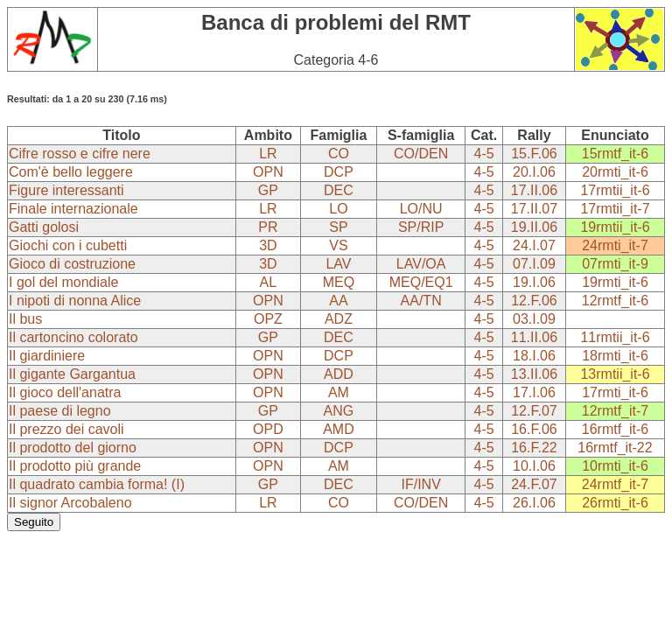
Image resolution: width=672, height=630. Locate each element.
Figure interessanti (66, 190)
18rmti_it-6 (615, 356)
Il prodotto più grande (75, 466)
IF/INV (420, 484)
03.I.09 (534, 319)
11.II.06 (534, 337)
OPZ (268, 319)
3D (268, 245)
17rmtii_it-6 (615, 190)
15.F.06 (534, 154)
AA (338, 301)
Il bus (25, 319)
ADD (339, 374)
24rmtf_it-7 (615, 484)
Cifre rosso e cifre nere (80, 154)
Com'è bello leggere (71, 172)
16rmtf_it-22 (615, 448)
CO (339, 154)
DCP (339, 172)
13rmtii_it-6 (615, 374)
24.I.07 (534, 245)
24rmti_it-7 (615, 245)
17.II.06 (534, 190)
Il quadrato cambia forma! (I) (97, 484)
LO (338, 209)
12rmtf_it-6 (615, 301)
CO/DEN (421, 154)
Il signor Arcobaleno (70, 503)
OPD (268, 429)
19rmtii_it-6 (615, 227)
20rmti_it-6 (615, 172)
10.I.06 (534, 466)
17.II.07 (534, 209)
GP (268, 190)
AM (339, 392)
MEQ (339, 282)
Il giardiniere (47, 356)
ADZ (339, 319)
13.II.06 (534, 374)
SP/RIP (421, 227)
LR (268, 154)
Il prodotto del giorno (73, 448)
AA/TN (421, 301)
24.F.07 (534, 484)
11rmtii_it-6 (615, 337)
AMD (339, 429)
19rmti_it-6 (615, 282)
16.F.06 (534, 429)
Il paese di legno (60, 411)
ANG (339, 411)
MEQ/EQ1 (421, 282)
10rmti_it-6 (615, 466)
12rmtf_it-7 (615, 411)
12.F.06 (534, 301)
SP (338, 227)
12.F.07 (534, 411)
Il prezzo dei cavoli (66, 429)
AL (269, 282)
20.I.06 (534, 172)
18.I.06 (534, 356)
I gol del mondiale (63, 282)
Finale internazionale (73, 209)
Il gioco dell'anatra (65, 392)
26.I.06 (534, 503)
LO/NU (421, 209)
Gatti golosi (44, 227)
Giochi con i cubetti (68, 245)
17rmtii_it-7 (615, 209)
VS (338, 245)
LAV (338, 264)
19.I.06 (534, 282)
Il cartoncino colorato (73, 337)
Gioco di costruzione (72, 264)
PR (268, 227)
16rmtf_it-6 (615, 429)
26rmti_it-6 (615, 503)
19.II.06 (534, 227)
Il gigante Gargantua (72, 374)
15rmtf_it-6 (615, 154)
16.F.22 (534, 448)
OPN (268, 172)
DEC (339, 190)
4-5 (484, 154)
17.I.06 (534, 392)
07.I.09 (534, 264)
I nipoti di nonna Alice (75, 301)
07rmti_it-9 (615, 264)
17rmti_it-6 (615, 392)
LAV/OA (421, 264)
